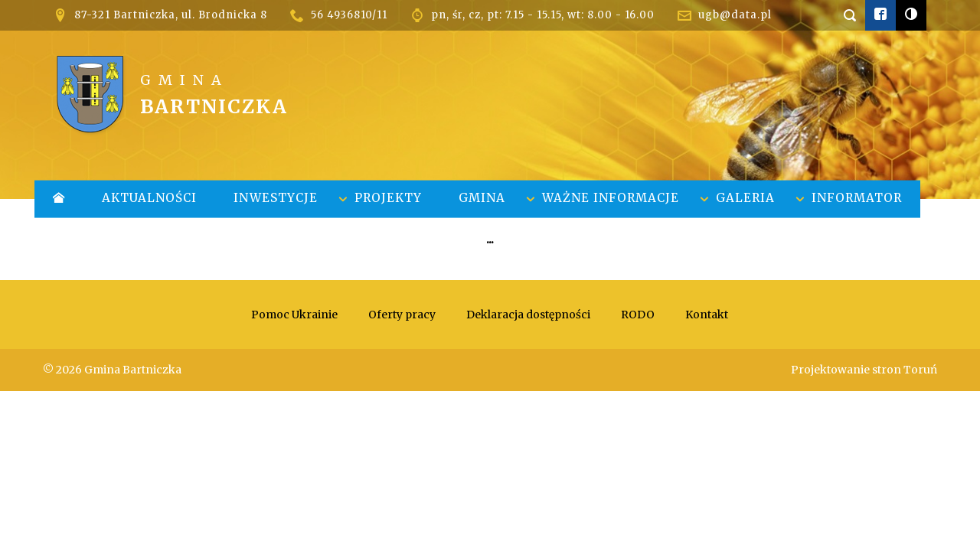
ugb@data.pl (735, 15)
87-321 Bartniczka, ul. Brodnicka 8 (171, 15)
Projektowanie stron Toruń (864, 370)
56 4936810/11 (349, 15)
